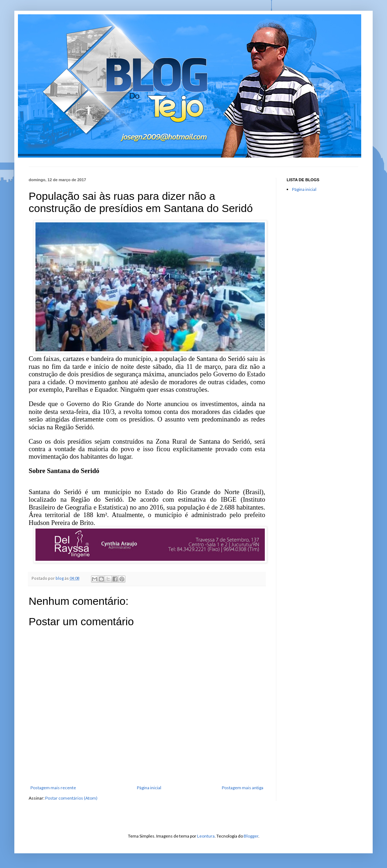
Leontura (206, 836)
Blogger (251, 836)
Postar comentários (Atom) (71, 798)
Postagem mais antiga (243, 788)
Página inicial (149, 788)
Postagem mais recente (53, 788)
